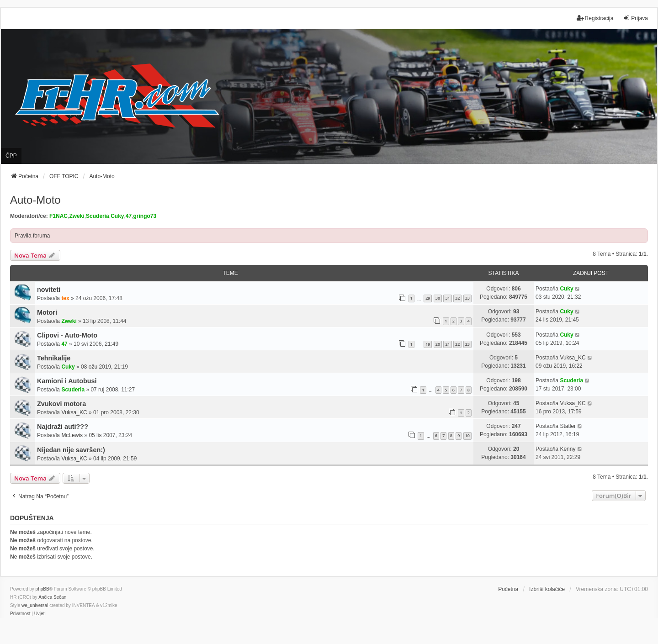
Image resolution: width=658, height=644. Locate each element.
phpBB (42, 589)
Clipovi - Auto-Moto (67, 335)
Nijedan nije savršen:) (71, 450)
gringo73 (145, 216)
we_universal (35, 605)
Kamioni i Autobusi (67, 381)
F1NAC (58, 216)
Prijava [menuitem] (635, 18)
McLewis (72, 435)
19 (428, 344)
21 (447, 344)
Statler (568, 426)
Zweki (77, 216)
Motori (47, 312)
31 (447, 298)
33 (467, 298)
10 (467, 435)
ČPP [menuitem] (11, 156)
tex (65, 298)
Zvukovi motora (61, 404)
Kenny (568, 449)
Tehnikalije (54, 358)
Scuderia (98, 216)
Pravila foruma (32, 236)
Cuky (117, 216)
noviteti (49, 290)
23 (467, 344)
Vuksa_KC (573, 358)
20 (438, 344)
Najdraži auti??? (63, 427)
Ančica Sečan (52, 597)
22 (457, 344)
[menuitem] (20, 614)
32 (457, 298)
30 (438, 298)
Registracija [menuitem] (595, 18)
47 (129, 216)
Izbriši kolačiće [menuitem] (547, 589)
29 (428, 298)
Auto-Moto (35, 200)
